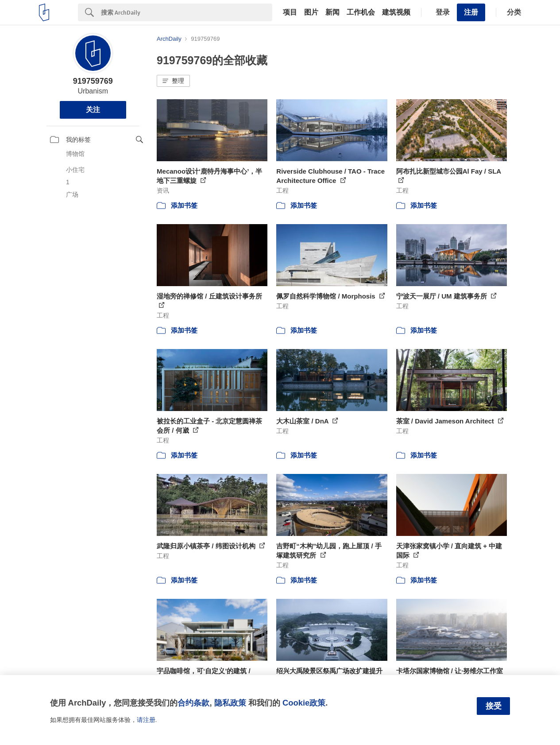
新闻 (332, 12)
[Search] (187, 12)
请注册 (146, 720)
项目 (290, 12)
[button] (173, 81)
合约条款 (193, 703)
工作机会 (361, 12)
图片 (311, 12)
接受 (494, 706)
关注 (93, 110)
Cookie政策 (304, 703)
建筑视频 (396, 12)
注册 (471, 12)
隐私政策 (230, 703)
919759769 (93, 81)
